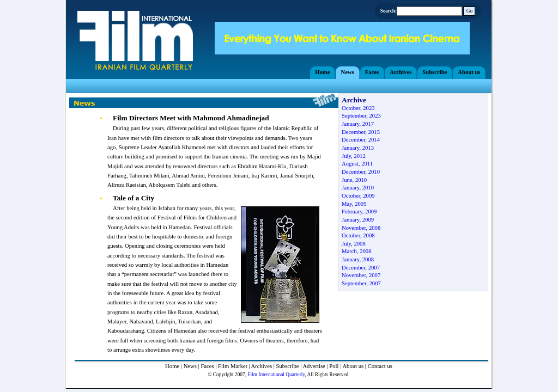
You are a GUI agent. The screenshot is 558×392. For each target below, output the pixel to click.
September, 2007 (361, 283)
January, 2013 (358, 148)
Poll (334, 366)
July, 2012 (354, 156)
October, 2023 (358, 108)
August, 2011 (357, 164)
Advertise (314, 366)
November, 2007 (361, 275)
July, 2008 (354, 244)
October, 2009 (358, 196)
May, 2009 (354, 204)
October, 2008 (358, 235)
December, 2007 (361, 268)
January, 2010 (358, 188)
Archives (262, 366)
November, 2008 (361, 228)
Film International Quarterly (276, 375)
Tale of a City (134, 198)
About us (353, 366)
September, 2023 (361, 116)
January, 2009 (358, 220)
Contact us (380, 366)
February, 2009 (359, 212)
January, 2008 (358, 259)
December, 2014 (361, 140)
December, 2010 (361, 172)
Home (172, 366)
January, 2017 (358, 124)
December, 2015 (361, 132)
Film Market (233, 366)
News (190, 366)
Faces (207, 366)
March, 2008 (356, 251)
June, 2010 (354, 180)
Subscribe (288, 366)
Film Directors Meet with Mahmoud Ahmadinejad (191, 118)
